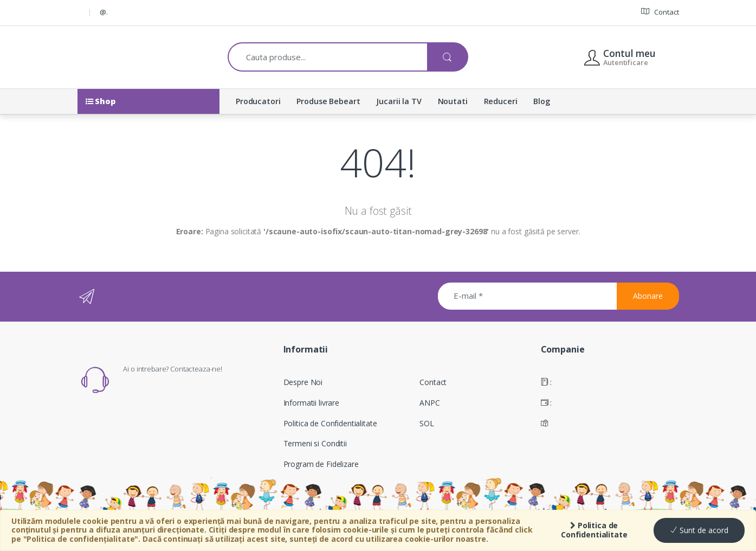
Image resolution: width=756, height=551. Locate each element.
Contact (660, 12)
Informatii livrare (311, 403)
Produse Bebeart (328, 101)
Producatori (258, 101)
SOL (427, 423)
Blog (541, 101)
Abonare (648, 296)
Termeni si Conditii (315, 443)
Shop (101, 101)
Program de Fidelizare (321, 464)
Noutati (453, 101)
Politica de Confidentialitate (594, 530)
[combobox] (328, 57)
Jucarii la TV (399, 101)
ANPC (429, 403)
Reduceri (501, 101)
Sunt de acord (699, 530)
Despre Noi (303, 382)
